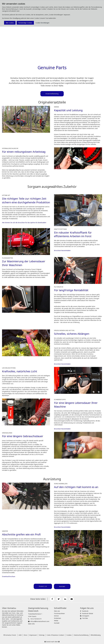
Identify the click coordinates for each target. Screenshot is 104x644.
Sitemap (42, 634)
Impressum (33, 634)
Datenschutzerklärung (81, 634)
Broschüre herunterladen (62, 250)
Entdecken (57, 617)
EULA (25, 634)
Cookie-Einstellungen (42, 23)
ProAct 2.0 (43, 586)
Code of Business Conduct (55, 634)
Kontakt (62, 586)
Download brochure (9, 576)
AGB (20, 634)
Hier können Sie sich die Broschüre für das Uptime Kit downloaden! (24, 222)
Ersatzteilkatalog (52, 94)
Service (56, 615)
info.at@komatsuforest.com (40, 621)
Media (56, 620)
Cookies (69, 634)
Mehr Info (31, 623)
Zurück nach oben (52, 641)
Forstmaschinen (59, 613)
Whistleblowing (96, 634)
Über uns (57, 610)
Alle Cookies (10, 23)
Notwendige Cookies (25, 23)
